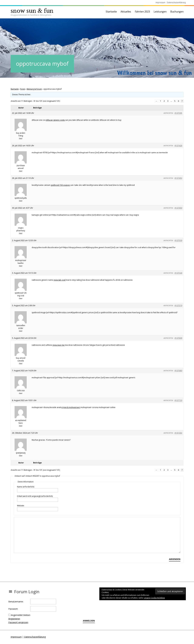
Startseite (111, 12)
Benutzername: (16, 602)
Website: (21, 506)
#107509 (178, 240)
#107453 (178, 178)
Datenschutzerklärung (176, 3)
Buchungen (177, 12)
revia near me (59, 345)
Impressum (160, 3)
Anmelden (89, 621)
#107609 (178, 338)
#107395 (178, 113)
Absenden (175, 559)
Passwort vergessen (18, 622)
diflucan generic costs (56, 120)
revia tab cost (60, 280)
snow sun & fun (32, 11)
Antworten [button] (168, 113)
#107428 (178, 146)
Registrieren (14, 619)
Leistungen (160, 12)
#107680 (178, 371)
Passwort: (13, 609)
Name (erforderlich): (26, 487)
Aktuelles (126, 12)
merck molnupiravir (72, 407)
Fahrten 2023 (142, 12)
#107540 (178, 273)
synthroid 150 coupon (61, 185)
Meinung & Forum (34, 89)
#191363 (178, 433)
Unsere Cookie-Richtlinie (154, 598)
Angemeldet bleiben (21, 615)
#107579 (178, 306)
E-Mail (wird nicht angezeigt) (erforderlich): (35, 496)
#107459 (178, 208)
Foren (23, 89)
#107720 (178, 400)
